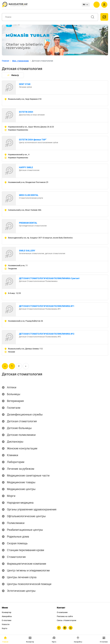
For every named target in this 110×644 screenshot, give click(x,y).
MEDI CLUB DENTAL (29, 195)
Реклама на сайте (65, 616)
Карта (5, 628)
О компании (62, 612)
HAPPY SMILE (26, 167)
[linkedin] (71, 628)
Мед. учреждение (20, 61)
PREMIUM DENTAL (28, 223)
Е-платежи (7, 620)
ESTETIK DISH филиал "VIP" (33, 140)
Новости (6, 624)
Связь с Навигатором (67, 620)
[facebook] (59, 628)
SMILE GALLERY (27, 251)
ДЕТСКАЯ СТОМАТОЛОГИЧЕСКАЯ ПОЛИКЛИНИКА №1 (47, 306)
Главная (5, 61)
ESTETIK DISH (26, 112)
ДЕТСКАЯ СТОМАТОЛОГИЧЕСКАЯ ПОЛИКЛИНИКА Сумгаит (49, 278)
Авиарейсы (7, 616)
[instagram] (65, 628)
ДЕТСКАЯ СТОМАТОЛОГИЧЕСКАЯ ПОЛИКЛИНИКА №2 (47, 334)
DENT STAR (25, 84)
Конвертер (7, 612)
